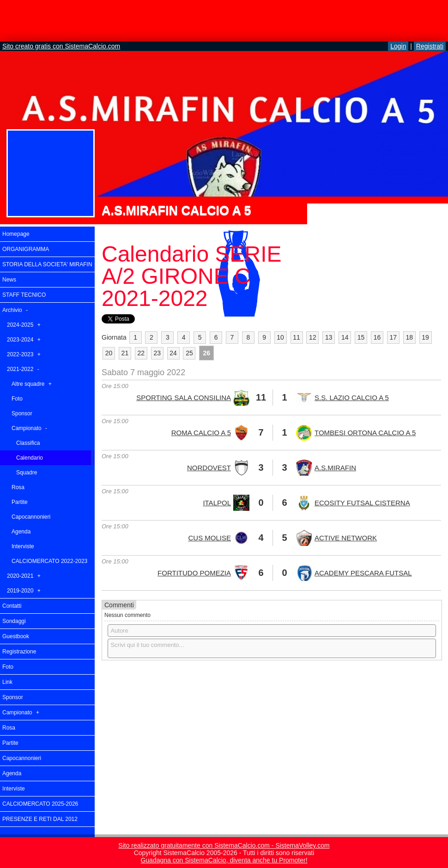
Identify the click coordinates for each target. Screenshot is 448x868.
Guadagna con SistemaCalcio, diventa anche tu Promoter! (224, 860)
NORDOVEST (209, 468)
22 (141, 353)
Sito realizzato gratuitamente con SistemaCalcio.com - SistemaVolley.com (224, 845)
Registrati (430, 46)
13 (329, 337)
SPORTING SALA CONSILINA (184, 398)
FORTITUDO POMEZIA (194, 573)
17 (394, 337)
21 (125, 353)
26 (207, 353)
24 (173, 353)
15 (361, 337)
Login (398, 46)
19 (425, 337)
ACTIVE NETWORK (346, 538)
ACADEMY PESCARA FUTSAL (363, 573)
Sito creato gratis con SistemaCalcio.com (61, 46)
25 (189, 353)
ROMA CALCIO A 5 (201, 433)
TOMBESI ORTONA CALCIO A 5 (365, 433)
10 (280, 337)
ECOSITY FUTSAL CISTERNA (362, 503)
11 (297, 337)
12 (313, 337)
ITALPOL (217, 503)
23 (157, 353)
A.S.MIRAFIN (335, 468)
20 (109, 353)
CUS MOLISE (209, 538)
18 (409, 337)
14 (345, 337)
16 (377, 337)
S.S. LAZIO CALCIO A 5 (352, 398)
